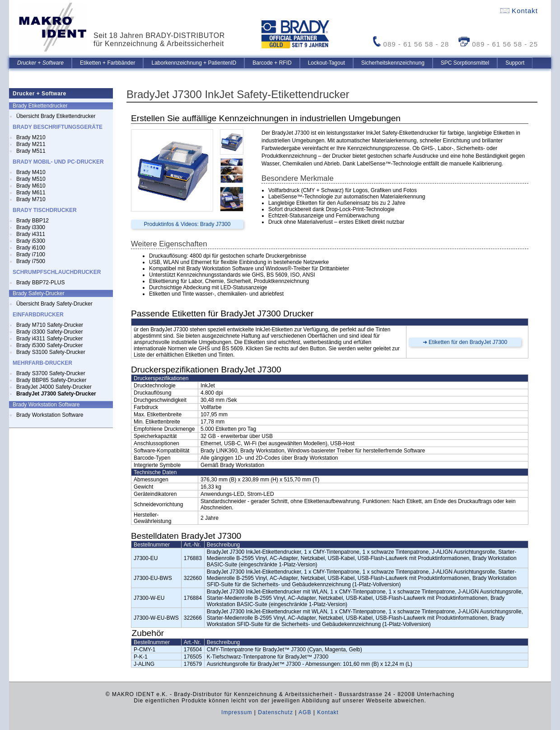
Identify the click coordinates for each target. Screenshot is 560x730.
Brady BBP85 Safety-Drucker (51, 380)
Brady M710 (31, 199)
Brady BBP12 (33, 221)
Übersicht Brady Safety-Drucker (54, 304)
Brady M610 (31, 186)
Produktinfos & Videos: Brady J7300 (187, 224)
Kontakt (519, 11)
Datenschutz (275, 712)
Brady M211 (31, 144)
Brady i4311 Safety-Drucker (49, 339)
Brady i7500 (31, 261)
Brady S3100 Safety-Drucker (51, 352)
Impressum (237, 712)
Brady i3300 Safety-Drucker (49, 332)
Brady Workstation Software (50, 415)
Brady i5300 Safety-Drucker (49, 345)
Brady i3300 (31, 227)
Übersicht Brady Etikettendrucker (56, 116)
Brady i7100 (31, 254)
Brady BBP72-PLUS (40, 283)
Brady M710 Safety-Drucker (50, 325)
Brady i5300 (31, 241)
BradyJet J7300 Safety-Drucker (56, 394)
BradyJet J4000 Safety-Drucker (54, 387)
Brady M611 (31, 193)
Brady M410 (31, 172)
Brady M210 (31, 137)
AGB (305, 712)
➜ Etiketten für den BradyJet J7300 (465, 342)
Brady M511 (31, 151)
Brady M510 (31, 179)
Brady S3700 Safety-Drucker (51, 373)
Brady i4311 (31, 234)
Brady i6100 (31, 248)
